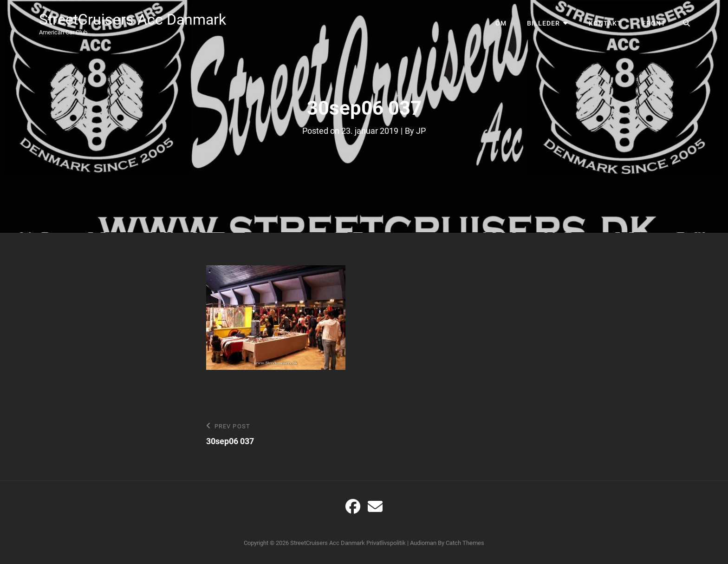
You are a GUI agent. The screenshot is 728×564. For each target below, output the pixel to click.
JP (421, 131)
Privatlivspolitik (386, 543)
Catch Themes (465, 543)
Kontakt (605, 23)
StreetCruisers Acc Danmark (133, 20)
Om (501, 23)
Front (654, 23)
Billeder (543, 23)
